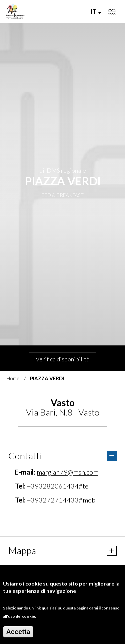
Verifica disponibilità (62, 359)
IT (96, 11)
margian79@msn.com (67, 472)
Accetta (18, 632)
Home (13, 378)
